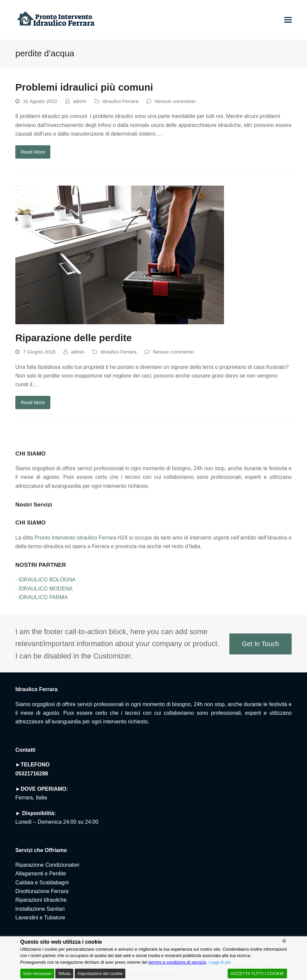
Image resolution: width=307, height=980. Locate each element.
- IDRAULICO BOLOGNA (45, 580)
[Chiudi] (284, 941)
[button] (288, 20)
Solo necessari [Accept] (37, 974)
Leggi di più (220, 962)
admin (80, 101)
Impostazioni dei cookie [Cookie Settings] (100, 974)
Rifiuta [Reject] (64, 974)
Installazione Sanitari (40, 909)
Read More (33, 152)
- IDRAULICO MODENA (44, 589)
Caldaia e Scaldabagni (42, 883)
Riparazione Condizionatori (47, 865)
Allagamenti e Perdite (41, 874)
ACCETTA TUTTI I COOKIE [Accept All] (257, 974)
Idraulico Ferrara (120, 101)
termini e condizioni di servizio (177, 962)
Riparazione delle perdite (73, 338)
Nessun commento (175, 101)
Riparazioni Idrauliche (41, 900)
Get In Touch (260, 644)
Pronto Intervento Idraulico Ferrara (75, 538)
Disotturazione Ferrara (42, 891)
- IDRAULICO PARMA (41, 597)
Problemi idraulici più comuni (84, 87)
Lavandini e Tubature (40, 918)
